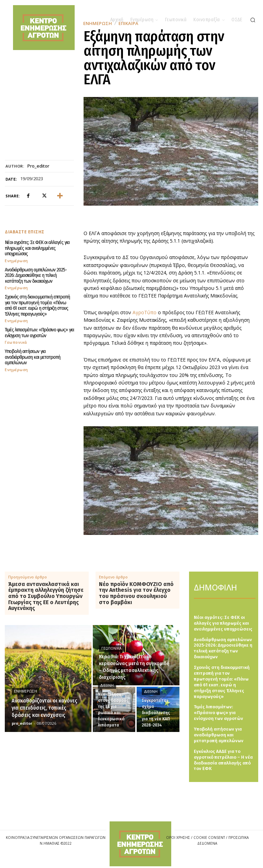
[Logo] (140, 844)
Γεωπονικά (16, 342)
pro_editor (38, 166)
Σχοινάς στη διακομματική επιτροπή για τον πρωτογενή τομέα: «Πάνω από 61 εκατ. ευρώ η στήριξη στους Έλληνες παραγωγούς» (37, 305)
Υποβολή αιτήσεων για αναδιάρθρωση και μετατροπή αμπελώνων (33, 357)
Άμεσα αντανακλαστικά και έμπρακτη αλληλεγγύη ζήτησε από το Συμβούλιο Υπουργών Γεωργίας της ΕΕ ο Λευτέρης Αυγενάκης (46, 596)
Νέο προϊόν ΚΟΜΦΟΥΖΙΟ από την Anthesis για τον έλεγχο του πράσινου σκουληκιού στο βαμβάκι (136, 593)
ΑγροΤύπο (145, 312)
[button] (253, 20)
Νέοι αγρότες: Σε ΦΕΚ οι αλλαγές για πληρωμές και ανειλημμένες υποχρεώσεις (37, 248)
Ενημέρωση (16, 261)
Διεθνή (107, 686)
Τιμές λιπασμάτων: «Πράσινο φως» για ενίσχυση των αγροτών (39, 333)
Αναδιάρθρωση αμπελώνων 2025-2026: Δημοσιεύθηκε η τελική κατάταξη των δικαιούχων (36, 275)
